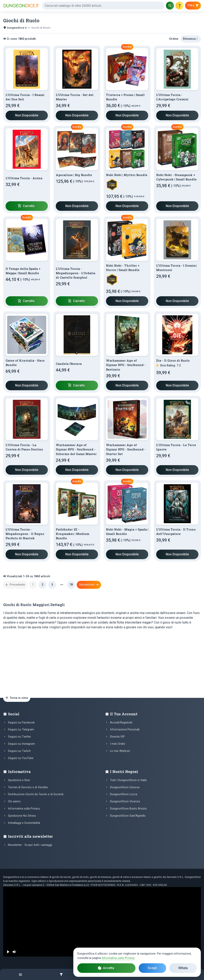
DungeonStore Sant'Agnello (128, 816)
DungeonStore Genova (125, 787)
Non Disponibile (27, 115)
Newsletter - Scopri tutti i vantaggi (30, 845)
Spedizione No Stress (22, 816)
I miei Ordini (118, 744)
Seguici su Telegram (21, 730)
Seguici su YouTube (21, 758)
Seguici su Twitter (20, 737)
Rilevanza (191, 39)
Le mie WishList (120, 751)
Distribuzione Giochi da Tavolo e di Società (36, 794)
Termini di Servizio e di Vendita (28, 787)
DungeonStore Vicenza (125, 801)
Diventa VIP (117, 737)
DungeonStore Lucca (124, 794)
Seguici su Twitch (19, 751)
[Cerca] (103, 6)
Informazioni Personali (125, 730)
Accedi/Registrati (121, 723)
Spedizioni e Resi (19, 780)
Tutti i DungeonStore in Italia (128, 780)
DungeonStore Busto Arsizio (128, 809)
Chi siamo (14, 801)
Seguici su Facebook (21, 723)
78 (71, 585)
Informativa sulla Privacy (24, 809)
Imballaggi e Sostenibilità (24, 823)
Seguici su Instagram (22, 744)
